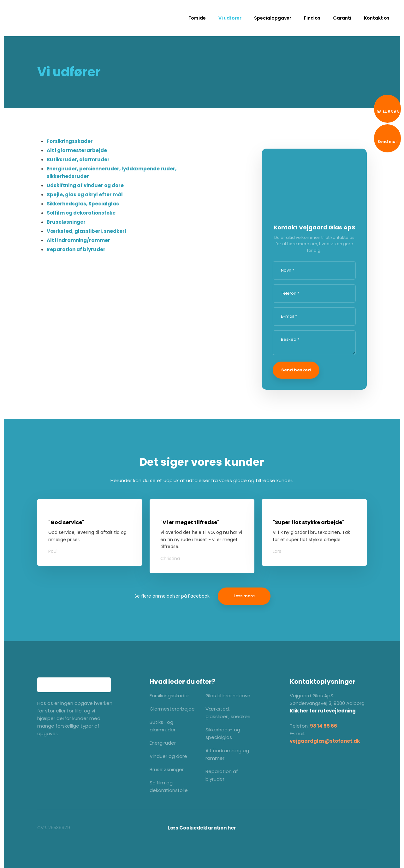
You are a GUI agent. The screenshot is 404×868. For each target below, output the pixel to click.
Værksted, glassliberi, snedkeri (86, 231)
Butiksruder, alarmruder (78, 159)
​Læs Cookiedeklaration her (202, 828)
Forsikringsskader (70, 141)
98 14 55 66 (324, 726)
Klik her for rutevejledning (323, 711)
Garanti (342, 18)
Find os (312, 18)
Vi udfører (230, 18)
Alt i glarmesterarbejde (77, 150)
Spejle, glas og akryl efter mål (85, 195)
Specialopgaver (273, 18)
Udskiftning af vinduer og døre (85, 185)
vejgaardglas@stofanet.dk (325, 741)
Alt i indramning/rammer (78, 240)
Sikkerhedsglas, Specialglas (83, 204)
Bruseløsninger (66, 222)
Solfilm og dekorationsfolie (81, 213)
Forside (197, 18)
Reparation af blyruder (76, 249)
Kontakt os (377, 18)
